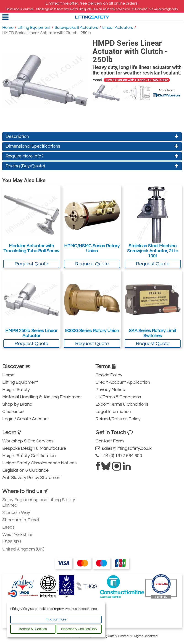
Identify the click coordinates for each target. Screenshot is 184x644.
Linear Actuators (118, 28)
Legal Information (113, 412)
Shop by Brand (17, 404)
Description (92, 136)
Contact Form (110, 441)
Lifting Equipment (34, 28)
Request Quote (31, 264)
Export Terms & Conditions (122, 404)
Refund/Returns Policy (118, 419)
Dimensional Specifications (92, 146)
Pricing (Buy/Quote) (92, 166)
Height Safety (16, 390)
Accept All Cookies (33, 629)
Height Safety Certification (29, 456)
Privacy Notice (110, 390)
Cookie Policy (109, 375)
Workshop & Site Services (28, 441)
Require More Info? (92, 156)
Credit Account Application (123, 382)
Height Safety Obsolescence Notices (39, 463)
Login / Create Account (26, 419)
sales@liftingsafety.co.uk (124, 448)
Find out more (56, 619)
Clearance (13, 412)
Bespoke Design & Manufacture (34, 448)
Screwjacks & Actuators (76, 28)
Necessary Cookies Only (79, 629)
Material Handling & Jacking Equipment (42, 397)
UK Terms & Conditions (118, 397)
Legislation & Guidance (25, 470)
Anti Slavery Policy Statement (32, 478)
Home (8, 28)
